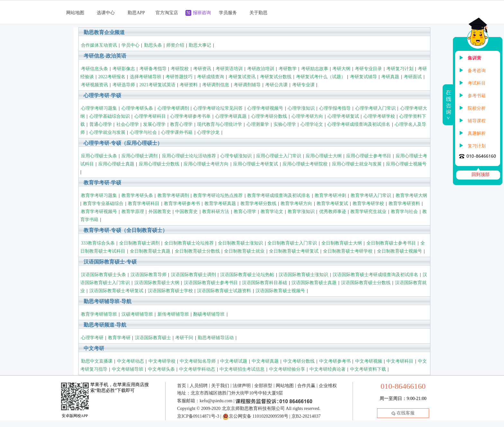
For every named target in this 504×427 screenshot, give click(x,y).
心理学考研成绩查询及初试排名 (359, 124)
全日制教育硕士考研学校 (348, 251)
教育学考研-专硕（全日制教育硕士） (126, 230)
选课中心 (106, 13)
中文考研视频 (369, 361)
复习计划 (477, 146)
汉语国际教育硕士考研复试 (116, 291)
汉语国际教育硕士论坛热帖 (247, 275)
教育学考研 (119, 338)
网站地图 (75, 13)
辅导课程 (477, 121)
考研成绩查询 (211, 77)
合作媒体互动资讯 (99, 45)
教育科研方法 (216, 212)
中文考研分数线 (299, 361)
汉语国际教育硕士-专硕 (110, 262)
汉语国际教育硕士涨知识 (303, 275)
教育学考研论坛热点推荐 (218, 195)
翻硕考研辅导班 (209, 314)
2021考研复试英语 (157, 85)
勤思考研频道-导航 (105, 325)
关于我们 (220, 386)
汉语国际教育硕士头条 (104, 275)
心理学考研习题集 (99, 108)
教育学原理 (133, 212)
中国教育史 (186, 212)
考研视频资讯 (94, 85)
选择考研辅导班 (146, 77)
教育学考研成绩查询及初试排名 (279, 195)
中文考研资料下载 (368, 369)
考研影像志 (124, 69)
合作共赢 (306, 386)
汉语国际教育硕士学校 (170, 291)
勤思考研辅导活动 (216, 338)
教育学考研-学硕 (102, 183)
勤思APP (136, 13)
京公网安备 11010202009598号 (255, 416)
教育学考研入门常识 (371, 195)
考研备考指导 (153, 69)
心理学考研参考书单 (190, 116)
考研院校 (180, 69)
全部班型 (263, 386)
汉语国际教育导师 (148, 275)
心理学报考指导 (335, 108)
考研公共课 (276, 85)
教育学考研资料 (404, 204)
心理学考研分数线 (269, 116)
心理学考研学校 (379, 116)
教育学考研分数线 (258, 204)
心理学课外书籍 (177, 132)
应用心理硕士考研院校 (305, 164)
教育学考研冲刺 (330, 195)
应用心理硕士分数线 (159, 164)
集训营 (474, 58)
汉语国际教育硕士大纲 (157, 283)
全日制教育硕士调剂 (139, 243)
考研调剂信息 (216, 85)
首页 (182, 386)
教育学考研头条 (137, 195)
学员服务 (228, 13)
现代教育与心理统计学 (220, 124)
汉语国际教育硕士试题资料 (224, 291)
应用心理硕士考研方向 (206, 164)
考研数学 (288, 69)
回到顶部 (481, 175)
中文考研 (94, 348)
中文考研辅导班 (128, 369)
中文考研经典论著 (328, 369)
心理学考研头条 (137, 108)
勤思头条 (153, 45)
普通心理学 (101, 124)
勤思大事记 (200, 45)
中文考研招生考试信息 (242, 369)
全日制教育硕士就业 (244, 251)
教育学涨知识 (301, 212)
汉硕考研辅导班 (137, 314)
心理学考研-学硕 (102, 95)
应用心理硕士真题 (116, 164)
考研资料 (189, 85)
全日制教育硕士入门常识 (292, 243)
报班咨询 (202, 13)
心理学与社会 (143, 132)
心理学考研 (92, 338)
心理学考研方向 (307, 116)
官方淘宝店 (167, 13)
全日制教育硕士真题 (150, 251)
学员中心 (130, 45)
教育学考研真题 (220, 204)
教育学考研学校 (368, 204)
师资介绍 (175, 45)
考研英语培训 (229, 69)
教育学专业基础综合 (103, 204)
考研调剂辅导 (247, 85)
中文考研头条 (161, 369)
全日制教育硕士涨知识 (240, 243)
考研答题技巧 (179, 77)
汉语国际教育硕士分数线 (366, 283)
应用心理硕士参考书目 (369, 156)
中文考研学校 (162, 361)
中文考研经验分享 (287, 369)
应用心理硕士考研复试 (256, 164)
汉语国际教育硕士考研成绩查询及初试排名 (375, 275)
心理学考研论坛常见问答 (218, 108)
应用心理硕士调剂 (139, 156)
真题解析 (477, 133)
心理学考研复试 (343, 116)
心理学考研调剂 (173, 108)
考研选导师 (124, 85)
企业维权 (328, 386)
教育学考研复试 (332, 204)
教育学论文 (272, 212)
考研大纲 (341, 69)
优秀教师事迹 (333, 212)
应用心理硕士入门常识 (279, 156)
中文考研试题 (234, 361)
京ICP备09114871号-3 (198, 416)
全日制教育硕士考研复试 (294, 251)
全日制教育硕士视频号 (400, 251)
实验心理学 (285, 124)
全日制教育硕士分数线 (197, 251)
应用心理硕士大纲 (324, 156)
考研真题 (390, 77)
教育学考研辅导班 (99, 314)
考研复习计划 (400, 69)
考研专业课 (303, 85)
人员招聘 (199, 386)
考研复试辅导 (364, 77)
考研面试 (413, 77)
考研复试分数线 (276, 77)
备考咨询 (477, 71)
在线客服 (403, 413)
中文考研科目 (400, 361)
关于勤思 (258, 13)
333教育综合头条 (98, 243)
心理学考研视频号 (265, 108)
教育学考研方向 (296, 204)
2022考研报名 (112, 77)
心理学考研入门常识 (375, 108)
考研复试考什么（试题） (321, 77)
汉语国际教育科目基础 (265, 283)
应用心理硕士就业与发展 (357, 164)
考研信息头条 (94, 69)
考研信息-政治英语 (105, 56)
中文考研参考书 (335, 361)
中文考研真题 (265, 361)
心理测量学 (258, 124)
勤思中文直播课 (97, 361)
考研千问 (184, 338)
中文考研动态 (130, 361)
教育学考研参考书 (182, 204)
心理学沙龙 (208, 132)
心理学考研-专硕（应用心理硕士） (123, 143)
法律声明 (242, 386)
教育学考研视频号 (99, 212)
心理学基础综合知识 (110, 116)
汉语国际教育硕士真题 (314, 283)
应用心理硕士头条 (99, 156)
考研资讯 (202, 69)
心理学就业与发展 (107, 132)
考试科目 (477, 83)
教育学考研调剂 (173, 195)
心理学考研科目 (150, 116)
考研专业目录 (368, 69)
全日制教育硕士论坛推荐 (189, 243)
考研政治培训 (261, 69)
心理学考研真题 (231, 116)
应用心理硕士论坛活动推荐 (189, 156)
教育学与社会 (404, 212)
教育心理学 (181, 124)
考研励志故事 (315, 69)
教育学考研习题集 (99, 195)
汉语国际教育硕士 (153, 338)
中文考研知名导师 (198, 361)
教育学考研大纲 (411, 195)
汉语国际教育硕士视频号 (280, 291)
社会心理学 (128, 124)
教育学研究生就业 (368, 212)
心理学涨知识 (301, 108)
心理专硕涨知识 (236, 156)
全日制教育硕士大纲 (342, 243)
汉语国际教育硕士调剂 (194, 275)
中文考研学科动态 (197, 369)
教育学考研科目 (144, 204)
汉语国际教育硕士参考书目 (211, 283)
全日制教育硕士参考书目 (391, 243)
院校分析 (477, 108)
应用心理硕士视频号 (406, 164)
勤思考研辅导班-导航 (108, 301)
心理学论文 (312, 124)
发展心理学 (154, 124)
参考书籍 (477, 96)
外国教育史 (160, 212)
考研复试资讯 (242, 77)
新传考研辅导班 (173, 314)
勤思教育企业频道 (104, 32)
